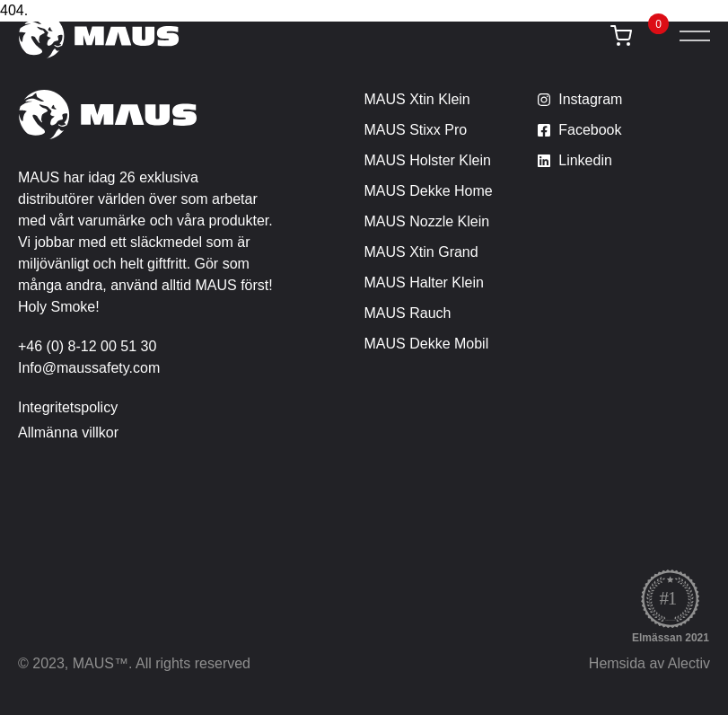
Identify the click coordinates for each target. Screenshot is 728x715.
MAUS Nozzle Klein (427, 221)
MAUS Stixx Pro (416, 130)
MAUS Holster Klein (428, 160)
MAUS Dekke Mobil (427, 344)
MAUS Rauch (408, 313)
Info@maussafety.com (89, 368)
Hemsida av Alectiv (649, 663)
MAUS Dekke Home (429, 191)
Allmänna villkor (68, 433)
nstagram (593, 99)
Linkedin (585, 160)
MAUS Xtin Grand (421, 252)
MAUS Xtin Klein (417, 99)
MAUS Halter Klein (424, 282)
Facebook (590, 130)
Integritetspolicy (68, 407)
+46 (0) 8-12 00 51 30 (87, 346)
